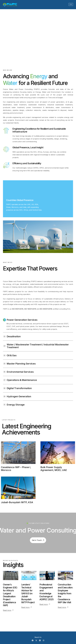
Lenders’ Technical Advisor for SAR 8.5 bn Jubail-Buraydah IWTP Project (28, 593)
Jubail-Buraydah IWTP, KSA (17, 502)
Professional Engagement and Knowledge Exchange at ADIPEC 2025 (47, 592)
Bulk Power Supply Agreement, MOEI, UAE (54, 469)
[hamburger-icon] (71, 4)
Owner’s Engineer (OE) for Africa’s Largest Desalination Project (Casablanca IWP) (10, 595)
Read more (7, 610)
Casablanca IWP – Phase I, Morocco (16, 469)
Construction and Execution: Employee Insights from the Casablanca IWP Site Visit (65, 593)
